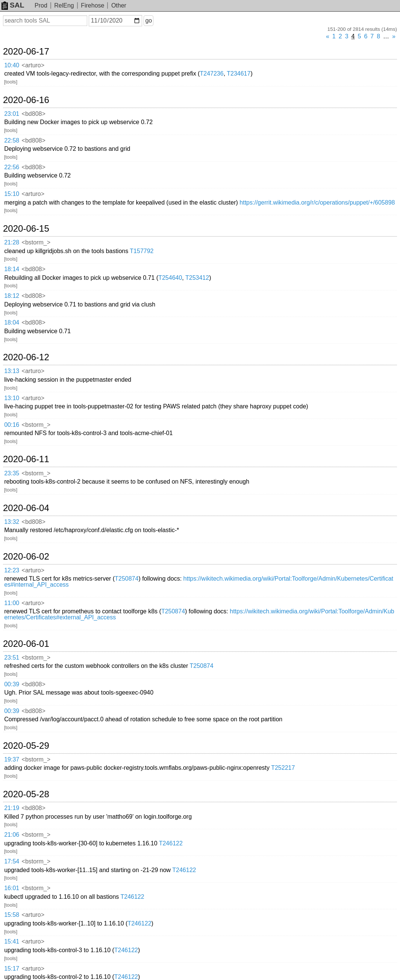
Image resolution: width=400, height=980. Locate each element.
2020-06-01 (26, 644)
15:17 (12, 969)
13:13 (12, 371)
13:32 (12, 522)
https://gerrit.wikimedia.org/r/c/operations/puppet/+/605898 (317, 203)
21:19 (12, 808)
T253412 (197, 278)
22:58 (12, 140)
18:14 (12, 269)
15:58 (12, 915)
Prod (41, 5)
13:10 (12, 398)
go (148, 20)
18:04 (12, 322)
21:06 (12, 835)
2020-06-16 (26, 100)
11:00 (12, 603)
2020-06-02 (26, 557)
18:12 (12, 296)
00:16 (12, 425)
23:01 (12, 114)
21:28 (12, 242)
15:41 (12, 941)
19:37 (12, 759)
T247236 (211, 74)
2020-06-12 (26, 357)
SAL (13, 5)
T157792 (142, 251)
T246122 (171, 843)
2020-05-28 (26, 794)
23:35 (12, 473)
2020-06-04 (26, 508)
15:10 (12, 194)
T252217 (283, 768)
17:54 (12, 861)
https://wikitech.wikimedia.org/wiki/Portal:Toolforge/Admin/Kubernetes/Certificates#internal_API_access (199, 582)
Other (119, 5)
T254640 (170, 278)
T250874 (127, 579)
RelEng (64, 5)
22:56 (12, 167)
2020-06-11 (26, 459)
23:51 (12, 658)
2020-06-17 (26, 52)
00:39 (12, 684)
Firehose (92, 5)
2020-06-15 (26, 229)
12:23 (12, 570)
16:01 (12, 888)
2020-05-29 (26, 746)
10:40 (12, 65)
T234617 (239, 74)
